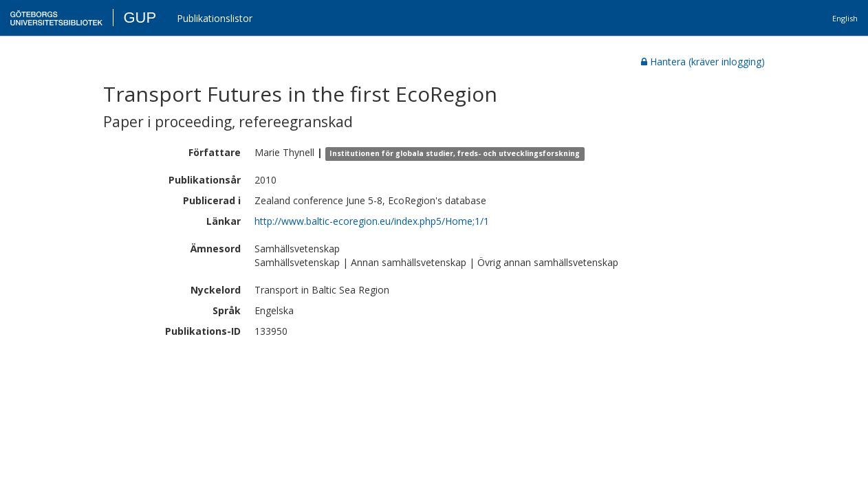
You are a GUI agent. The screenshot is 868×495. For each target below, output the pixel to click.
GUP (140, 18)
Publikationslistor (215, 18)
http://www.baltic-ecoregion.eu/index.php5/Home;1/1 (372, 221)
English (845, 18)
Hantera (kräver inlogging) (703, 62)
